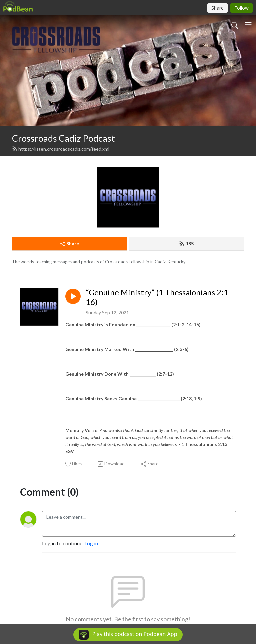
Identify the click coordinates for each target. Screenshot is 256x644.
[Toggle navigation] (248, 25)
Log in (91, 543)
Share (70, 243)
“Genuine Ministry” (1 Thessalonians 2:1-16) (158, 297)
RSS (186, 243)
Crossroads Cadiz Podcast (63, 138)
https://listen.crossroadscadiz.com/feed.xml (61, 149)
